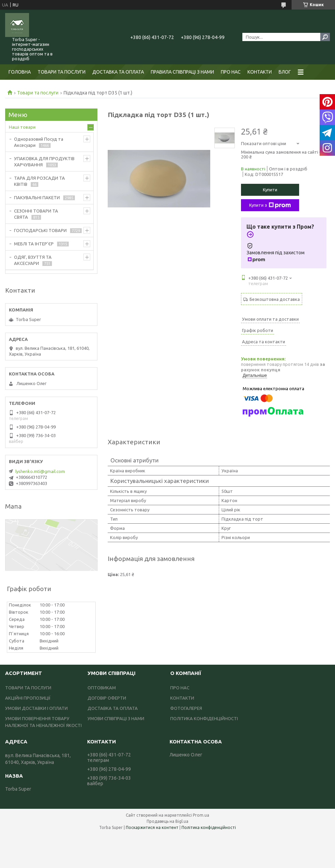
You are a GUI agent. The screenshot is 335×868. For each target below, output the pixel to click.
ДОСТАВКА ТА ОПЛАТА (118, 72)
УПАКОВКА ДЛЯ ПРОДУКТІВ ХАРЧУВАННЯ (44, 162)
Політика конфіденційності (209, 827)
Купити (270, 190)
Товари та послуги (38, 93)
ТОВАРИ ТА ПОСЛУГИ (62, 72)
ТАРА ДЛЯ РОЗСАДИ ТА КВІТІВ (39, 181)
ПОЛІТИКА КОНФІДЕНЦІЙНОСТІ (204, 718)
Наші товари (22, 127)
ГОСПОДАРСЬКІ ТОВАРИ (40, 230)
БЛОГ (285, 72)
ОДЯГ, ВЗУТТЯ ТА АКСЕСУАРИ (33, 260)
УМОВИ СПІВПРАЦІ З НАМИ (116, 718)
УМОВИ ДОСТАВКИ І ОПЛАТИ (36, 708)
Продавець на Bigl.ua (167, 821)
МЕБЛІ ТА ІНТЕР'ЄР (34, 244)
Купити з (270, 205)
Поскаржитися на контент (152, 827)
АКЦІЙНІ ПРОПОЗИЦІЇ (28, 698)
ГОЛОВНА (20, 72)
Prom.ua (201, 815)
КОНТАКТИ (260, 72)
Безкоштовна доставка (275, 299)
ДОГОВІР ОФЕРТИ (107, 698)
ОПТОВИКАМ (102, 688)
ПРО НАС (231, 72)
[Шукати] (325, 37)
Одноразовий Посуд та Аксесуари (39, 142)
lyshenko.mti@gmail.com (40, 471)
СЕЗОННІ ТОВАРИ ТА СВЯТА (36, 214)
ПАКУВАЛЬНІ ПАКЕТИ (37, 197)
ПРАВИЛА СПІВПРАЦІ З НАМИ (182, 72)
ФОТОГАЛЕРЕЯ (186, 708)
